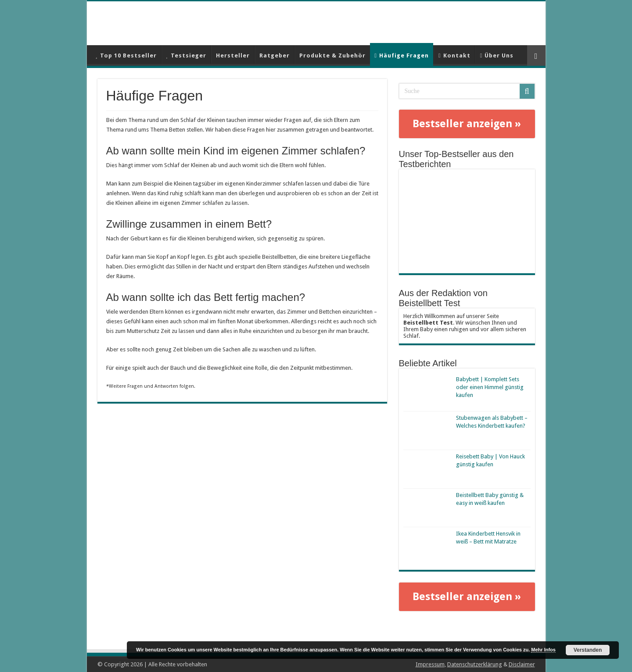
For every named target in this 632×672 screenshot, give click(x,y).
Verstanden (588, 650)
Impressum (430, 664)
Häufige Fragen (402, 55)
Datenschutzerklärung (475, 664)
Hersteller (233, 55)
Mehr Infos (543, 650)
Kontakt (454, 55)
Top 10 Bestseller (126, 55)
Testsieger (186, 55)
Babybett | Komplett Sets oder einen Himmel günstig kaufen (490, 387)
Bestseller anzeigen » (467, 124)
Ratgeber (275, 55)
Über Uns (497, 55)
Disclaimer (522, 664)
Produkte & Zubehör (332, 55)
